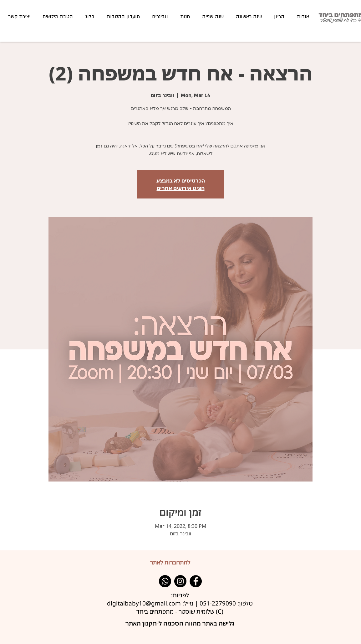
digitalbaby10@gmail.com (144, 603)
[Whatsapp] (165, 581)
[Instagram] (180, 581)
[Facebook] (196, 581)
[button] (249, 17)
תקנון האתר (141, 623)
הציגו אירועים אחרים (181, 188)
